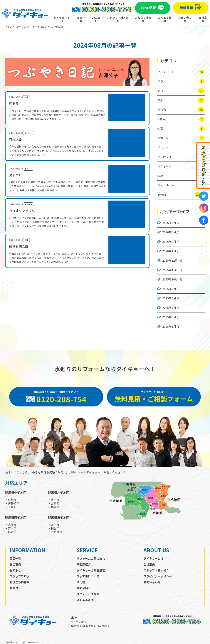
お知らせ (15, 570)
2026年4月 (169, 223)
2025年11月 (170, 270)
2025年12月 (170, 260)
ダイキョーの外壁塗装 (91, 570)
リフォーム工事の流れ (91, 558)
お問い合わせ (185, 19)
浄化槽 (81, 582)
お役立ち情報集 (143, 19)
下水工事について (88, 576)
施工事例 (96, 19)
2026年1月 (169, 251)
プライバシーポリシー (158, 576)
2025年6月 (169, 317)
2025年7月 (169, 308)
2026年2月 (169, 242)
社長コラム (17, 588)
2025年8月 (169, 298)
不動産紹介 (84, 564)
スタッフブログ (20, 576)
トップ (9, 27)
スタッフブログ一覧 (25, 27)
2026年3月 (169, 232)
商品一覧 (81, 19)
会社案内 (203, 19)
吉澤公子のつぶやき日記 (50, 27)
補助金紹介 (84, 588)
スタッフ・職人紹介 (118, 19)
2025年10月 (170, 279)
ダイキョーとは (62, 19)
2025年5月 (169, 327)
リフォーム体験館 (88, 594)
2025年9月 (169, 289)
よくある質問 (165, 19)
